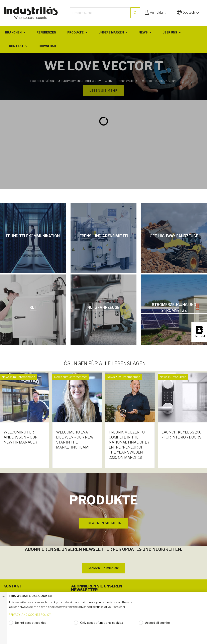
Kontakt (16, 46)
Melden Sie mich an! (104, 568)
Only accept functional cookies (102, 623)
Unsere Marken (111, 32)
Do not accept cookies (31, 623)
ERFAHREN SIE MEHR (103, 523)
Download (47, 46)
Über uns (170, 32)
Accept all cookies (158, 623)
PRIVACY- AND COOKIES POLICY (30, 615)
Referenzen (46, 32)
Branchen (13, 32)
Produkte (75, 32)
